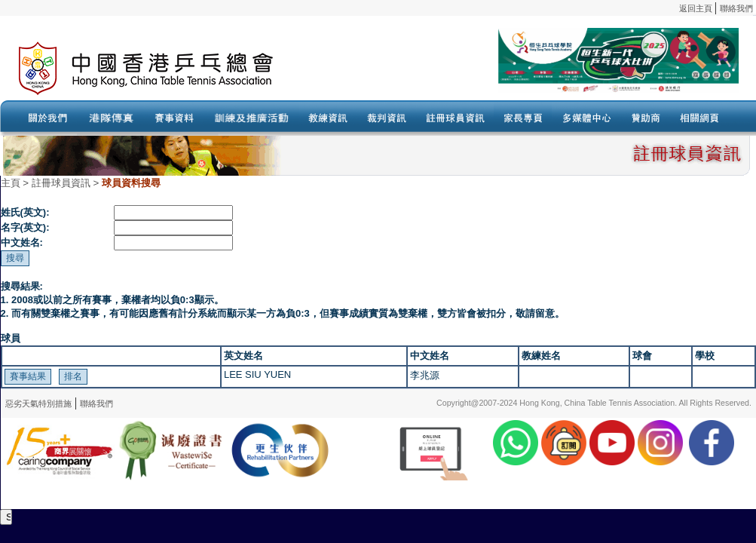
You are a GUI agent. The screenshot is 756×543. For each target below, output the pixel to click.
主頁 (11, 183)
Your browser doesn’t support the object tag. (524, 69)
